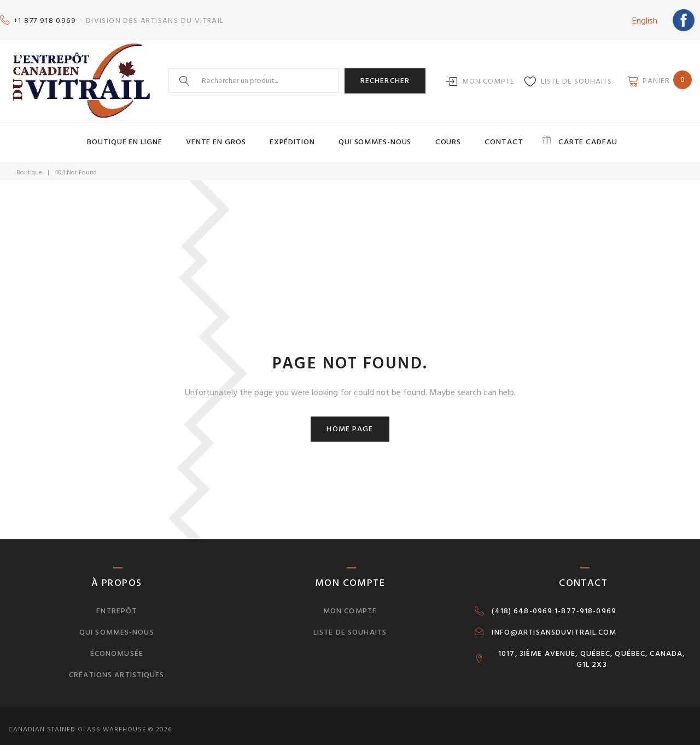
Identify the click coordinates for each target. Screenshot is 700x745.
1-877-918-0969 (585, 603)
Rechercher (385, 75)
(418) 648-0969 (522, 603)
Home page (350, 421)
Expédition (303, 136)
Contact (484, 136)
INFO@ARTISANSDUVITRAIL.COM (554, 624)
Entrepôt (116, 603)
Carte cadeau (556, 136)
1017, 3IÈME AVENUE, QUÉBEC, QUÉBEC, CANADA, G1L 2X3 (591, 651)
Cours (438, 136)
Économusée (117, 645)
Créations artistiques (117, 667)
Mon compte (488, 76)
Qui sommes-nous (375, 136)
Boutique (29, 165)
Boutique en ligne (158, 136)
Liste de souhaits (576, 76)
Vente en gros (237, 136)
